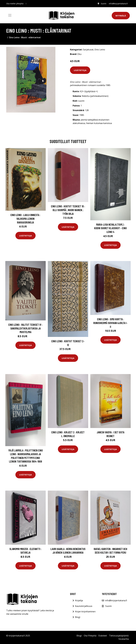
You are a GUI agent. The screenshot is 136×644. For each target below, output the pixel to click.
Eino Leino (100, 50)
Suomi (104, 4)
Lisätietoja (80, 70)
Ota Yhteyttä (90, 636)
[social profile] (26, 4)
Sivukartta (124, 639)
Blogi (78, 617)
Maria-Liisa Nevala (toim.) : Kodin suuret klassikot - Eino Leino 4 (110, 228)
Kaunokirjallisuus (84, 606)
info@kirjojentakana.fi (118, 4)
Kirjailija (79, 600)
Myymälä (121, 16)
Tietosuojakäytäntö (119, 636)
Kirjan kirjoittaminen (85, 612)
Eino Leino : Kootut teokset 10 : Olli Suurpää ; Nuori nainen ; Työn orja (68, 210)
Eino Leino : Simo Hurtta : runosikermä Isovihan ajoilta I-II (110, 323)
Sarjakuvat (88, 50)
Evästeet (103, 636)
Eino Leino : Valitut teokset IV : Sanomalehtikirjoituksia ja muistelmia (25, 328)
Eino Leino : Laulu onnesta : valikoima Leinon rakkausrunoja (25, 219)
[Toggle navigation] (10, 15)
